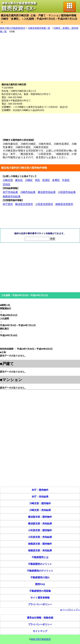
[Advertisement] (40, 57)
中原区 (66, 180)
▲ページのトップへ (70, 610)
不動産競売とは (40, 557)
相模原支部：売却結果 (40, 550)
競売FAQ (40, 584)
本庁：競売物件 (40, 490)
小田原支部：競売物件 (40, 530)
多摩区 (56, 180)
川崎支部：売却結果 (40, 510)
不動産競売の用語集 (40, 591)
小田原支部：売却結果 (40, 537)
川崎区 (29, 180)
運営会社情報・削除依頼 (40, 618)
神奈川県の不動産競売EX (13, 28)
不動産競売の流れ (40, 577)
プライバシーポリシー (40, 604)
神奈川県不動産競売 (41, 639)
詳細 (12, 31)
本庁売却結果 (10, 192)
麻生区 (19, 180)
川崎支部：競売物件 (40, 503)
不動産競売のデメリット (40, 571)
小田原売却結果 (67, 192)
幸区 (37, 180)
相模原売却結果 (12, 196)
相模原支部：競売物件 (40, 544)
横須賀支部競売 (24, 204)
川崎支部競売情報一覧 (39, 28)
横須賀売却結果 (47, 192)
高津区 (46, 180)
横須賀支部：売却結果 (40, 524)
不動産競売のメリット (40, 564)
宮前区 (7, 184)
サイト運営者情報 (40, 598)
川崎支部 (8, 180)
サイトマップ (40, 631)
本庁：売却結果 (40, 497)
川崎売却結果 (28, 192)
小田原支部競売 (44, 204)
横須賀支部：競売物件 (40, 517)
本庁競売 (8, 204)
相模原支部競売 (64, 204)
